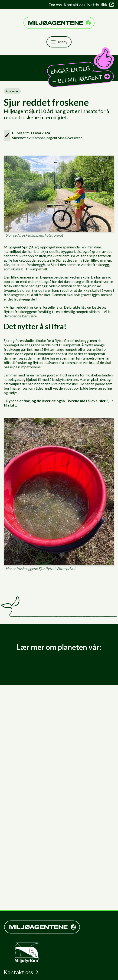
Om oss (55, 5)
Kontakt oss (74, 5)
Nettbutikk (101, 5)
